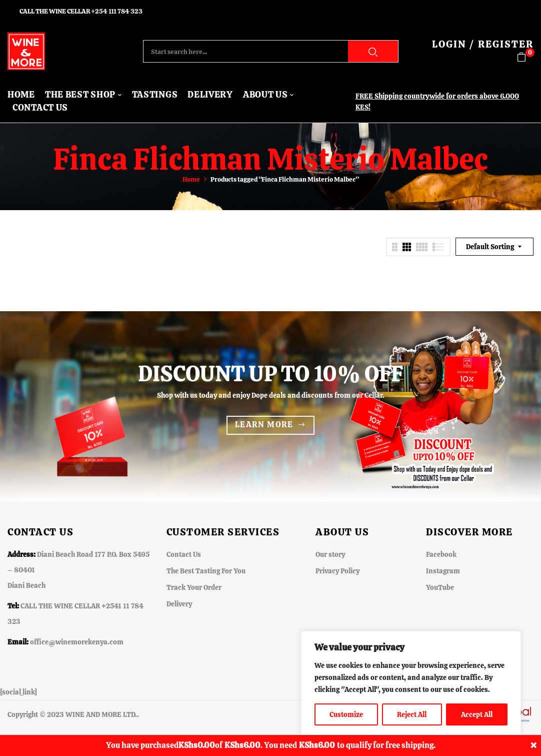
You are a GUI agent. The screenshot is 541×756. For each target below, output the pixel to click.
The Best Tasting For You (206, 571)
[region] (411, 683)
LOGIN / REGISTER (483, 44)
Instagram (443, 571)
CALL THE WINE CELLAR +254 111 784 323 (81, 11)
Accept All (477, 714)
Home (191, 179)
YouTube (440, 587)
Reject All (412, 714)
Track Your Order (194, 587)
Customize (346, 714)
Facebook (441, 554)
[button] (525, 57)
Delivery (179, 604)
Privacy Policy (337, 571)
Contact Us (184, 554)
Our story (330, 554)
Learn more (264, 425)
